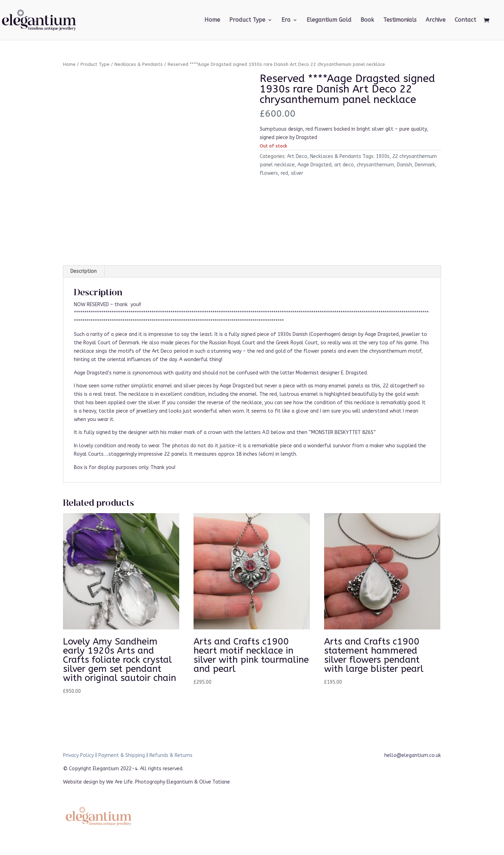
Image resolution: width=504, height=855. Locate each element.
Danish (404, 165)
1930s (383, 156)
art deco (344, 165)
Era (286, 20)
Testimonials (400, 20)
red (284, 173)
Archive (436, 20)
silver (297, 173)
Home (212, 20)
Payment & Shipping (122, 755)
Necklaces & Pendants (139, 64)
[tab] (84, 271)
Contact (465, 20)
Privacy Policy (78, 755)
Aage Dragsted (314, 165)
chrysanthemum (375, 165)
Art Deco (297, 156)
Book (367, 20)
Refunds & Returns (171, 755)
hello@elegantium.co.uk (413, 755)
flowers (269, 173)
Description (83, 271)
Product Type (247, 20)
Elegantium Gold (329, 20)
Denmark (425, 165)
